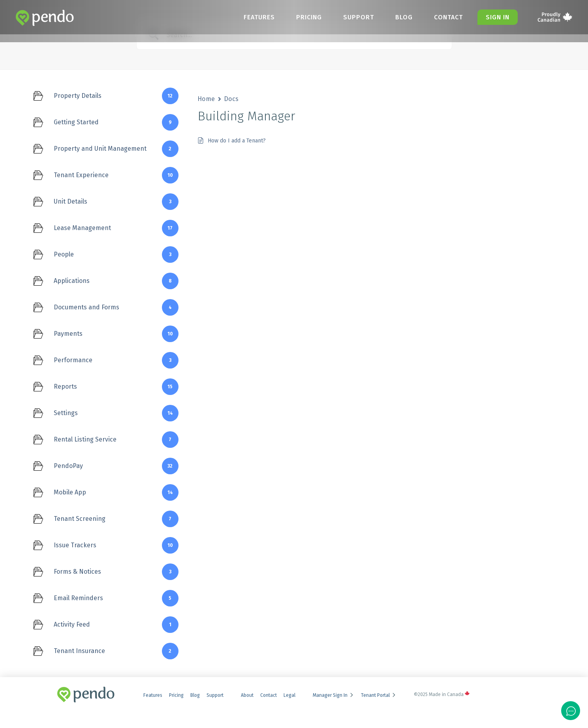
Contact (446, 17)
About (247, 695)
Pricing (302, 17)
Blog (400, 17)
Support (353, 17)
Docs (231, 99)
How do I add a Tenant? (237, 141)
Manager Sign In (333, 695)
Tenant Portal (379, 695)
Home (206, 99)
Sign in (497, 17)
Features (251, 17)
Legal (289, 695)
